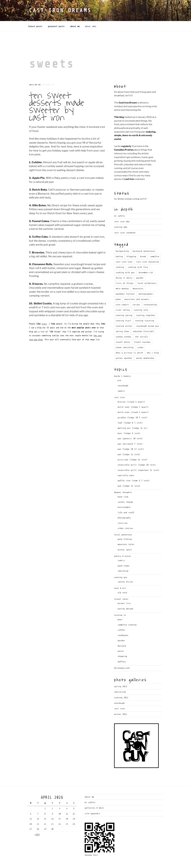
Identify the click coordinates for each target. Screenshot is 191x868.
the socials (142, 326)
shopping (122, 646)
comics (121, 550)
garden (140, 267)
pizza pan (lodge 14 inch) (133, 449)
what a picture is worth (129, 342)
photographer (146, 283)
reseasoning (150, 294)
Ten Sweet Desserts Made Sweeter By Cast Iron (56, 96)
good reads (124, 555)
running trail (123, 310)
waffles (122, 651)
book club (123, 486)
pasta (121, 640)
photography (124, 507)
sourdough (123, 375)
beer (120, 609)
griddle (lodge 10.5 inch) (133, 407)
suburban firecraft (143, 321)
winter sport (125, 539)
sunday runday (123, 326)
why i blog (153, 342)
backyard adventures (144, 240)
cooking (120, 256)
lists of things (125, 273)
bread (143, 246)
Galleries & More (94, 797)
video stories (125, 518)
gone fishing (125, 528)
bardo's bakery (122, 365)
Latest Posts (35, 16)
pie (119, 370)
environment (124, 496)
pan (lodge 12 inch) (129, 444)
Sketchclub (120, 681)
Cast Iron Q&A (122, 211)
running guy (121, 567)
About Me (75, 16)
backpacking (122, 240)
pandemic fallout (125, 283)
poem (118, 289)
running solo (141, 299)
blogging (131, 246)
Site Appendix (92, 803)
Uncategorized (122, 657)
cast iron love (124, 251)
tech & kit (120, 578)
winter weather (124, 347)
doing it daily (124, 267)
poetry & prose (122, 545)
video (140, 337)
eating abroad (125, 598)
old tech (122, 582)
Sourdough (119, 692)
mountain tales (126, 534)
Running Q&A (121, 216)
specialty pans (126, 465)
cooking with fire (138, 256)
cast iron (119, 387)
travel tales (121, 588)
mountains (138, 278)
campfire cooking (127, 614)
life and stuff (126, 502)
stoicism (122, 512)
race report (122, 294)
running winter (124, 315)
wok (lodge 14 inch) (129, 475)
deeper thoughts (123, 482)
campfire (155, 246)
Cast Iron (119, 698)
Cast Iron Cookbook (125, 222)
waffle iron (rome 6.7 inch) (134, 470)
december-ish (146, 262)
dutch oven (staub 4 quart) (133, 402)
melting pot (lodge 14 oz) (133, 417)
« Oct (37, 824)
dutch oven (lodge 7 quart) (133, 396)
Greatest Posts (56, 16)
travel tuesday (142, 331)
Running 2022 (121, 687)
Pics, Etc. (91, 16)
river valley (123, 299)
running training (145, 310)
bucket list (124, 593)
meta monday (122, 278)
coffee (121, 619)
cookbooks (123, 625)
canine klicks (125, 571)
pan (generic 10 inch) (130, 428)
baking (119, 246)
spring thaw (122, 321)
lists (44, 313)
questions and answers (137, 289)
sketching (123, 560)
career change (125, 491)
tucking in (120, 604)
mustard (122, 635)
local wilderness (147, 273)
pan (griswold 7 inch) (130, 433)
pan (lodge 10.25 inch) (131, 438)
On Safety (119, 205)
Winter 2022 (121, 704)
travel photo (123, 331)
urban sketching (125, 337)
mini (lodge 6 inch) (129, 423)
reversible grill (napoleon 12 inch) (138, 459)
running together (146, 305)
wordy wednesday (145, 347)
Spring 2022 (121, 676)
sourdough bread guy (148, 315)
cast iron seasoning (148, 251)
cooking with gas (125, 262)
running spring (124, 305)
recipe (136, 294)
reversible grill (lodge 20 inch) (137, 454)
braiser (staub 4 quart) (131, 391)
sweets (121, 380)
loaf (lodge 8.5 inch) (130, 412)
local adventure (123, 524)
